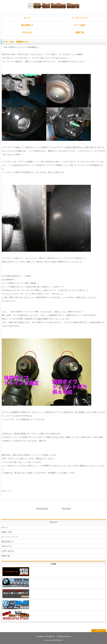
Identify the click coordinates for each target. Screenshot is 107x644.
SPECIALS (27, 32)
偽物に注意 (7, 532)
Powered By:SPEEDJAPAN (53, 640)
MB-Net (52, 636)
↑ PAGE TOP (99, 631)
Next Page (66, 508)
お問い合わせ (8, 551)
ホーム (27, 18)
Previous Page (42, 508)
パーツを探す (80, 25)
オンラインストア (80, 18)
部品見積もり (27, 25)
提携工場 (80, 32)
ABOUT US (7, 546)
